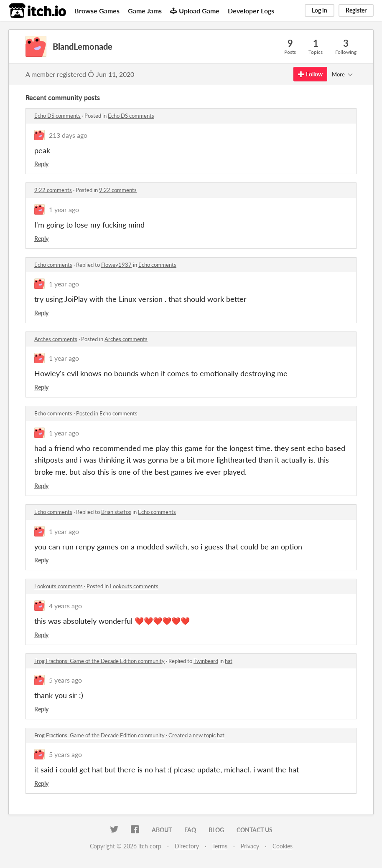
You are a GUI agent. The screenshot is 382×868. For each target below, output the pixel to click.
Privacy (250, 846)
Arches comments (56, 339)
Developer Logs (251, 11)
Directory (187, 846)
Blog (216, 830)
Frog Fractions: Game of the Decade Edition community (99, 661)
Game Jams (145, 11)
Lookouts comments (59, 586)
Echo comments (53, 265)
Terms (220, 846)
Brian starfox (116, 512)
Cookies (283, 846)
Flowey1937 (116, 265)
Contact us (255, 830)
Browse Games (97, 11)
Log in (320, 10)
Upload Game (195, 11)
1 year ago (64, 209)
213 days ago (68, 135)
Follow (310, 74)
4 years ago (65, 606)
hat (229, 661)
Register (356, 10)
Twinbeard (206, 661)
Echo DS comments (57, 116)
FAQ (190, 830)
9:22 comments (53, 190)
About (162, 830)
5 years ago (65, 680)
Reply (41, 164)
